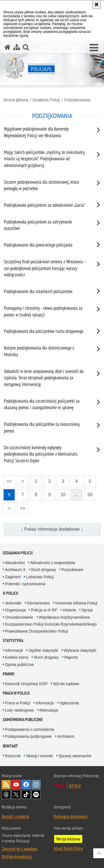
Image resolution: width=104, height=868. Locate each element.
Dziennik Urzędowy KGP (26, 684)
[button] (94, 48)
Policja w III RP (44, 610)
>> (21, 507)
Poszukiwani (72, 570)
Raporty (71, 657)
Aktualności (15, 563)
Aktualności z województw (53, 563)
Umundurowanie (19, 617)
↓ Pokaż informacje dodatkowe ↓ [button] (52, 529)
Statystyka (13, 640)
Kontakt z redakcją (15, 816)
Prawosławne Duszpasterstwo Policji (36, 631)
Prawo (9, 674)
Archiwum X (15, 570)
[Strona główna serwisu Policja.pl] (7, 47)
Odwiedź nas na (16, 785)
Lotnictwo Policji (40, 577)
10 (63, 495)
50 (90, 495)
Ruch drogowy (44, 570)
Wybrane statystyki (80, 650)
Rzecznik (13, 756)
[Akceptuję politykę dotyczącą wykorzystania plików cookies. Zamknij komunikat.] (97, 4)
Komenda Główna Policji (76, 603)
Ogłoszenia (69, 703)
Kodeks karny (17, 657)
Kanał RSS (6, 785)
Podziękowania (77, 100)
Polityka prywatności (17, 856)
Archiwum (66, 736)
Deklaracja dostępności (71, 816)
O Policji (11, 593)
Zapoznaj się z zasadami (19, 849)
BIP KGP (75, 786)
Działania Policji (46, 100)
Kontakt (10, 746)
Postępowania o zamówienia (30, 729)
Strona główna (16, 100)
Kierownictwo (38, 603)
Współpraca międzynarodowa (64, 617)
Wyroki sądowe (66, 684)
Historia (69, 610)
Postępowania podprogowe (28, 736)
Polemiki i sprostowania (25, 584)
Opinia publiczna (19, 665)
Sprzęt (87, 610)
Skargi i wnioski (39, 756)
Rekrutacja (49, 710)
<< (7, 480)
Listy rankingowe (19, 710)
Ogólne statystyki (43, 650)
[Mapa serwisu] (17, 47)
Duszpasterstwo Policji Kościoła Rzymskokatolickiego (51, 624)
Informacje (14, 650)
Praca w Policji (16, 693)
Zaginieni (13, 577)
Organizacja (15, 610)
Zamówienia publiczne (23, 720)
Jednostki (13, 603)
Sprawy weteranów (75, 756)
